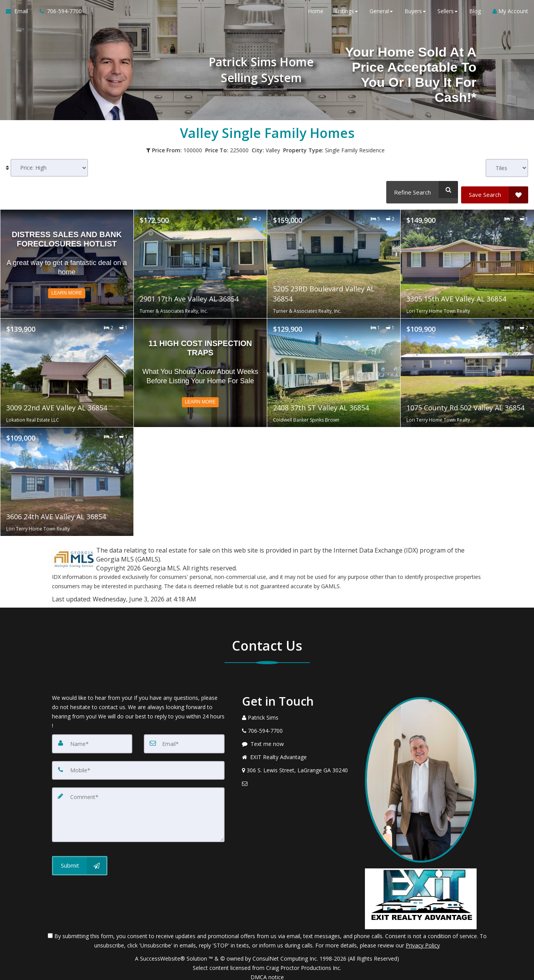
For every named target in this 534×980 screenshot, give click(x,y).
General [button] (381, 15)
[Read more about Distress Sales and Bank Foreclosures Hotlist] (67, 258)
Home (316, 15)
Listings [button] (346, 15)
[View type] (507, 168)
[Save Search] (495, 189)
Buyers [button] (415, 15)
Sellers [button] (448, 15)
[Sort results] (49, 168)
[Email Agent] (20, 16)
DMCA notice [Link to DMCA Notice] (267, 971)
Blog (475, 15)
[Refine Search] (420, 189)
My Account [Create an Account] (510, 15)
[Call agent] (58, 16)
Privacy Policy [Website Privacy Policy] (423, 940)
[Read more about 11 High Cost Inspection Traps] (200, 367)
